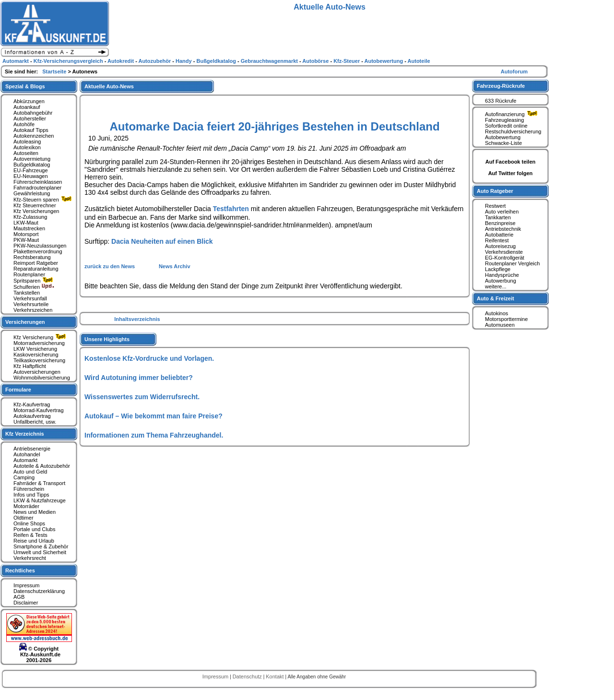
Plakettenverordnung (38, 251)
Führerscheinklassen (38, 182)
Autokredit (121, 61)
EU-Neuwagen (31, 176)
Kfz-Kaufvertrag (32, 404)
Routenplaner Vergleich (512, 263)
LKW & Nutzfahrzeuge (40, 500)
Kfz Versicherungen (36, 211)
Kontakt (275, 676)
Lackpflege (498, 269)
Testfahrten (231, 209)
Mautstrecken (29, 228)
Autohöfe (24, 124)
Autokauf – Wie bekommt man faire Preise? (153, 416)
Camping (24, 477)
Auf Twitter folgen (511, 173)
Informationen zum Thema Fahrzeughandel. (154, 435)
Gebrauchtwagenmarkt (270, 61)
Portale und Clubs (34, 529)
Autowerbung (501, 281)
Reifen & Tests (30, 535)
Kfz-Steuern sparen (44, 200)
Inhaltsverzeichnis (137, 319)
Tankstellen (27, 293)
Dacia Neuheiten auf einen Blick (162, 241)
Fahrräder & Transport (39, 483)
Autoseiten (26, 153)
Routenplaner (29, 274)
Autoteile (419, 61)
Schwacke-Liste (503, 143)
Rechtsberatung (32, 257)
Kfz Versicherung (41, 337)
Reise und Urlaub (34, 541)
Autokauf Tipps (31, 130)
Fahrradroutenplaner (37, 188)
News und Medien (35, 512)
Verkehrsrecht (30, 558)
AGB (19, 597)
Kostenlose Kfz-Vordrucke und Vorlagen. (149, 358)
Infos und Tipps (31, 495)
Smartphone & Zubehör (41, 546)
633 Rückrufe (501, 101)
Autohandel (27, 454)
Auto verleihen (502, 212)
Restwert (495, 206)
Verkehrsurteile (31, 304)
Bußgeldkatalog (32, 165)
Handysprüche (502, 275)
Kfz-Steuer (347, 61)
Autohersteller (30, 119)
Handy (184, 61)
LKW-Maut (26, 223)
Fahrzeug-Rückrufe (501, 86)
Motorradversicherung (39, 343)
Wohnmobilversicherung (42, 378)
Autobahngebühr (33, 113)
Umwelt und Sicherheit (40, 552)
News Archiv (175, 266)
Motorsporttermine (506, 319)
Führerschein (29, 489)
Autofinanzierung (512, 114)
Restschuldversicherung (513, 131)
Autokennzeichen (34, 136)
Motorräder (26, 506)
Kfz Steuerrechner (35, 205)
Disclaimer (26, 603)
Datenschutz (248, 676)
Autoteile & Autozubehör (42, 466)
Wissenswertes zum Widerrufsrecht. (142, 397)
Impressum (26, 585)
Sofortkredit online (506, 126)
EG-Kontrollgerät (505, 258)
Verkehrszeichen (33, 310)
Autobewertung (503, 137)
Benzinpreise (500, 223)
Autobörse (316, 61)
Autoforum (514, 71)
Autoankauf (27, 107)
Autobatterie (499, 235)
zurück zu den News (110, 266)
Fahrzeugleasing (504, 120)
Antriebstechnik (503, 229)
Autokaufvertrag (32, 416)
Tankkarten (498, 217)
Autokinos (496, 313)
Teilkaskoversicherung (39, 360)
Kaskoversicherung (36, 355)
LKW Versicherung (35, 349)
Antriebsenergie (32, 449)
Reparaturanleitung (36, 269)
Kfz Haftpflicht (30, 366)
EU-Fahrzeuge (31, 170)
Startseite (55, 71)
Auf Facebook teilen (511, 162)
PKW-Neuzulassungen (40, 246)
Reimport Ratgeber (36, 263)
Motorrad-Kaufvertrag (39, 410)
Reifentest (497, 240)
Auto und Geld (30, 472)
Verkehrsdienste (504, 252)
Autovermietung (32, 159)
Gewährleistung (32, 193)
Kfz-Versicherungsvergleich (69, 61)
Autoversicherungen (37, 372)
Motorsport (26, 234)
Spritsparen (34, 281)
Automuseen (500, 325)
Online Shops (29, 523)
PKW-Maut (26, 240)
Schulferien (34, 287)
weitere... (496, 286)
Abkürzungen (29, 101)
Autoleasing (27, 142)
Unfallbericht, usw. (35, 422)
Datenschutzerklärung (39, 591)
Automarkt (25, 460)
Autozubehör (155, 61)
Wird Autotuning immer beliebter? (139, 378)
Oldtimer (24, 518)
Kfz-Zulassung (30, 217)
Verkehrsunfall (30, 298)
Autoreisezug (500, 246)
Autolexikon (27, 147)
